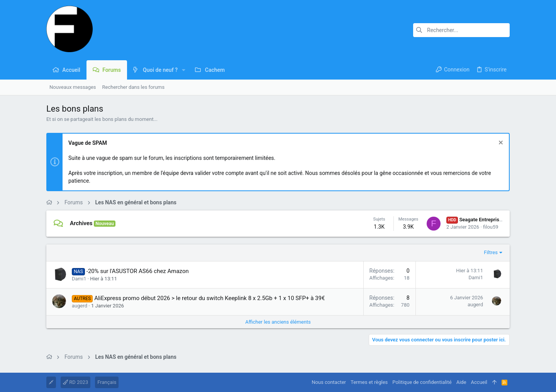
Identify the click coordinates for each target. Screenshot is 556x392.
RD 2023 (75, 382)
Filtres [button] (491, 252)
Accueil (479, 382)
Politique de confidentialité (422, 382)
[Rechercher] (461, 30)
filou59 (491, 227)
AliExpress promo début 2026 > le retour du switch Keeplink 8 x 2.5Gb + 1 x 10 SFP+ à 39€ (209, 298)
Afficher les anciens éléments (278, 322)
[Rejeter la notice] (500, 143)
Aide (461, 382)
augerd (80, 306)
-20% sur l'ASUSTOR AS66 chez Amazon (138, 271)
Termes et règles (369, 382)
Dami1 (79, 279)
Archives (81, 223)
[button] (184, 70)
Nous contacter (329, 382)
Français (107, 382)
